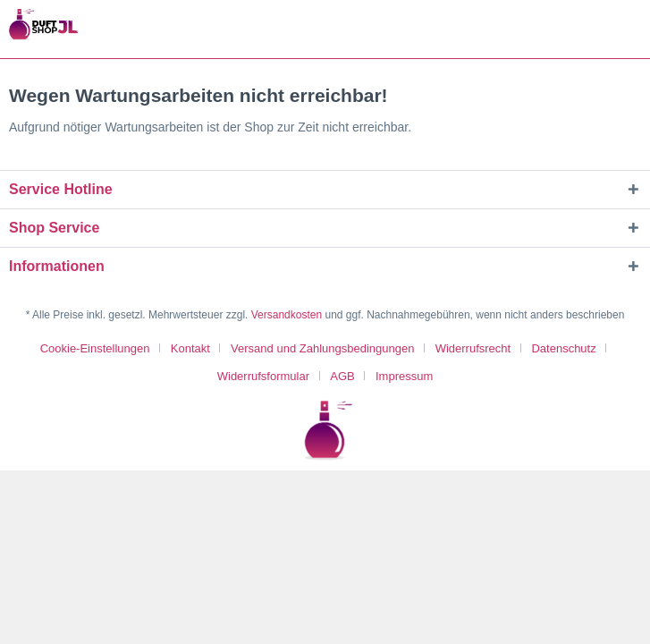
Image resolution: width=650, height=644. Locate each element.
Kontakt (190, 348)
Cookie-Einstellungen (95, 348)
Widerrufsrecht (473, 348)
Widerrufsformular (263, 376)
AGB (342, 376)
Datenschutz (563, 348)
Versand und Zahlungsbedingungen (322, 348)
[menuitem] (102, 348)
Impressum (404, 376)
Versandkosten (287, 315)
